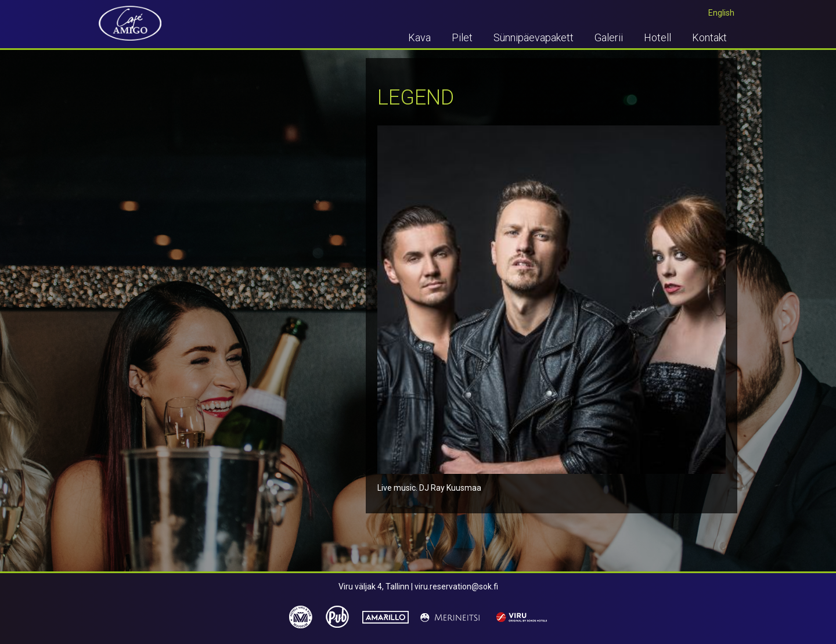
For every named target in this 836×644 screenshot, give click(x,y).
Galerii (609, 37)
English (721, 13)
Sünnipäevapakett (534, 37)
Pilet (462, 37)
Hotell (657, 37)
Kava (419, 37)
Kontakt (709, 37)
